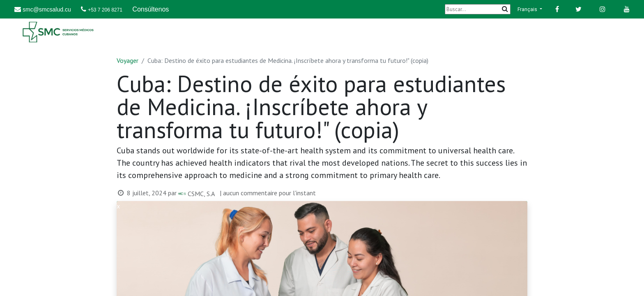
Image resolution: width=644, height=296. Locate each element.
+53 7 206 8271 (105, 10)
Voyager (128, 60)
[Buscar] (478, 9)
